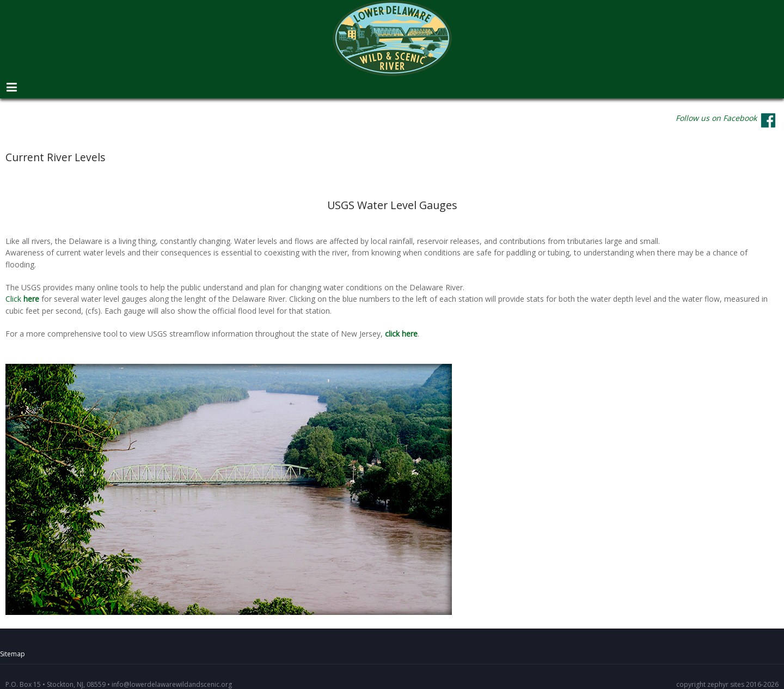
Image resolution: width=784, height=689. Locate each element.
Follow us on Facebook (716, 118)
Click (23, 299)
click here (401, 334)
